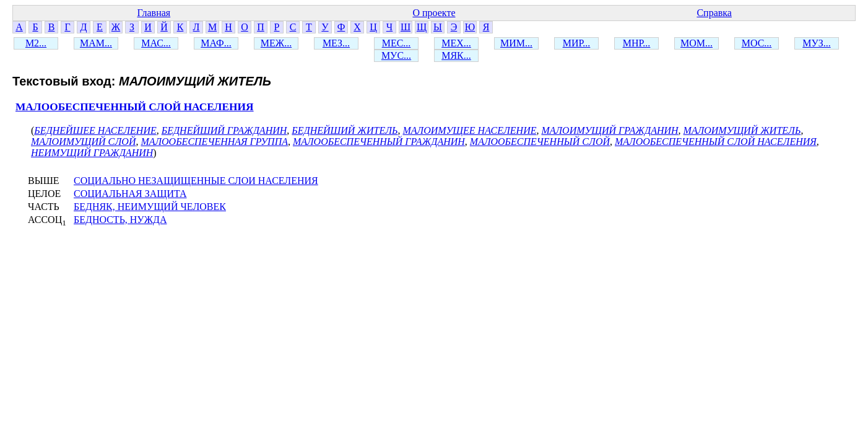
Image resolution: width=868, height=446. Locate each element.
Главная (154, 13)
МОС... (757, 43)
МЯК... (456, 55)
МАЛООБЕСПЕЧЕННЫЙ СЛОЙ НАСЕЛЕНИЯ (135, 107)
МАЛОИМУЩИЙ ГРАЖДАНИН (610, 130)
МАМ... (96, 43)
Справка (714, 13)
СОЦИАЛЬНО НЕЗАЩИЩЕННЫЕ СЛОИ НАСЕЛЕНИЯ (196, 181)
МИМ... (516, 43)
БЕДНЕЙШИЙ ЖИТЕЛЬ (345, 130)
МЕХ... (456, 43)
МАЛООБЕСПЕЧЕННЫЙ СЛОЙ (540, 142)
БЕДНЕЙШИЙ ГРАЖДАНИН (224, 130)
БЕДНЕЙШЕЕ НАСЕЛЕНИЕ (95, 130)
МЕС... (397, 43)
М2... (36, 43)
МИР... (577, 43)
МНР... (637, 43)
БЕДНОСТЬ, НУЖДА (120, 220)
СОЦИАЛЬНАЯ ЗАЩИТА (130, 194)
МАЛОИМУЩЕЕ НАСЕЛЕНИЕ (470, 130)
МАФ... (216, 43)
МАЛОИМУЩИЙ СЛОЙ (83, 142)
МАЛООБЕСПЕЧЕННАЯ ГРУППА (214, 142)
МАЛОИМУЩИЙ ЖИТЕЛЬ (742, 130)
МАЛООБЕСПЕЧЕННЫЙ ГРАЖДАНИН (379, 142)
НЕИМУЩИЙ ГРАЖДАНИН (92, 153)
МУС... (396, 55)
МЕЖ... (276, 43)
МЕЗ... (336, 43)
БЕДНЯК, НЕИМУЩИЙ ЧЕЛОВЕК (150, 207)
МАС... (156, 43)
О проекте (434, 13)
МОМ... (697, 43)
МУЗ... (816, 43)
